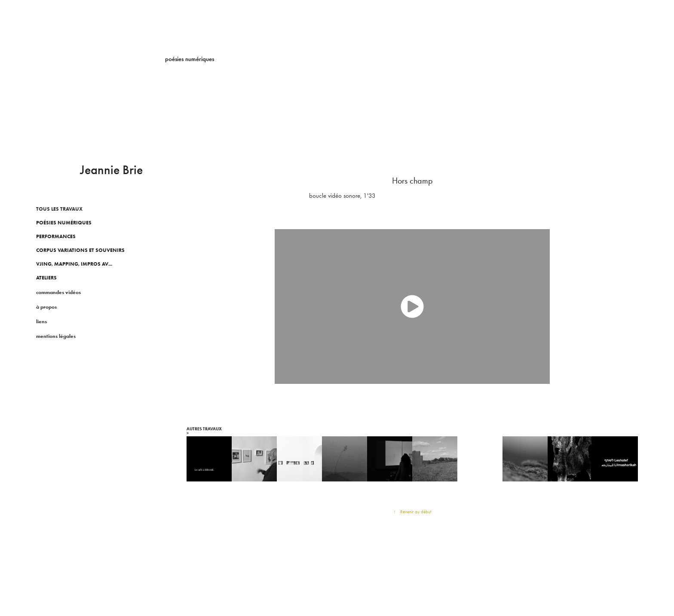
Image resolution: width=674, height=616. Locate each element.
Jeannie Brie (111, 170)
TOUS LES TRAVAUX (59, 209)
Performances (56, 236)
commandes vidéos (58, 292)
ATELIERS (46, 277)
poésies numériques (64, 222)
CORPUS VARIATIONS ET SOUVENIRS (80, 250)
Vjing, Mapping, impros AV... (74, 264)
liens (41, 321)
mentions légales (56, 336)
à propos (46, 307)
